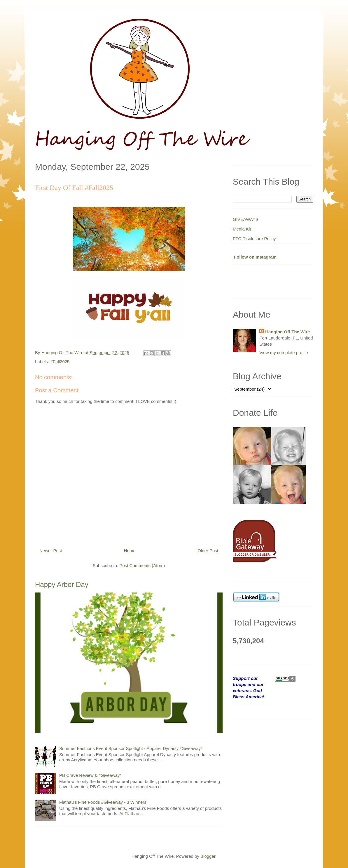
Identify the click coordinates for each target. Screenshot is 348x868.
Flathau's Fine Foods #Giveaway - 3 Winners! (103, 802)
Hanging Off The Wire (287, 332)
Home (130, 551)
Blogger (208, 856)
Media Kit (242, 229)
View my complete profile (284, 352)
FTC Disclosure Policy (254, 239)
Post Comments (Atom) (142, 565)
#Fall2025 (60, 362)
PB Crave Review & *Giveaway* (90, 775)
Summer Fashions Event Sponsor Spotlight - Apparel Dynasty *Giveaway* (131, 748)
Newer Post (51, 551)
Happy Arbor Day (62, 584)
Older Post (208, 551)
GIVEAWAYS (246, 219)
